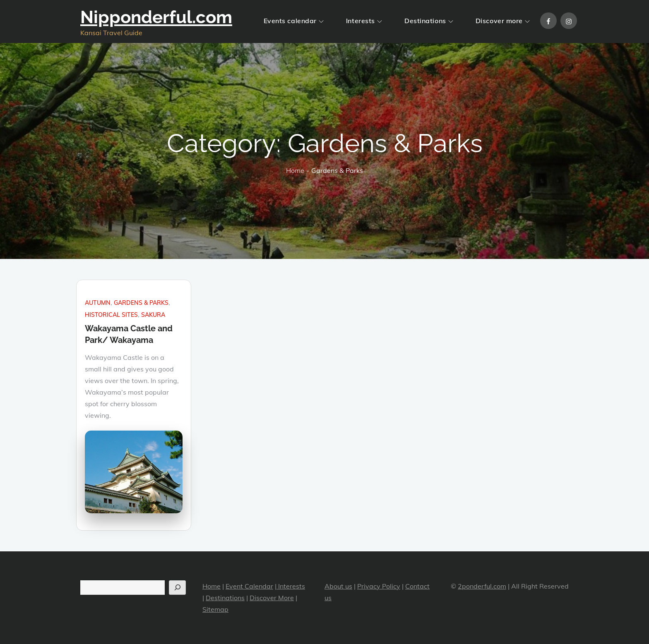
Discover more (503, 21)
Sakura (153, 315)
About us (338, 586)
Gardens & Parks (141, 303)
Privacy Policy (379, 586)
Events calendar (294, 21)
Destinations (429, 21)
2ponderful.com (482, 586)
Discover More (272, 598)
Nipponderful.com (156, 17)
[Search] (177, 588)
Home (212, 586)
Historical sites (111, 315)
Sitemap (215, 609)
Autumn (98, 303)
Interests (364, 21)
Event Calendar (249, 586)
